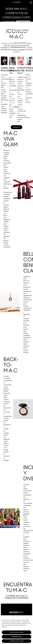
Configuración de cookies (17, 641)
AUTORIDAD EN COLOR (23, 22)
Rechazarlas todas (16, 637)
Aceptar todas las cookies (16, 632)
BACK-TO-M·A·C (24, 77)
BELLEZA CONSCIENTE (20, 43)
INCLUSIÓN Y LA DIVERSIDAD (21, 30)
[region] (16, 630)
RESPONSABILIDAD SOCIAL (18, 47)
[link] (16, 107)
